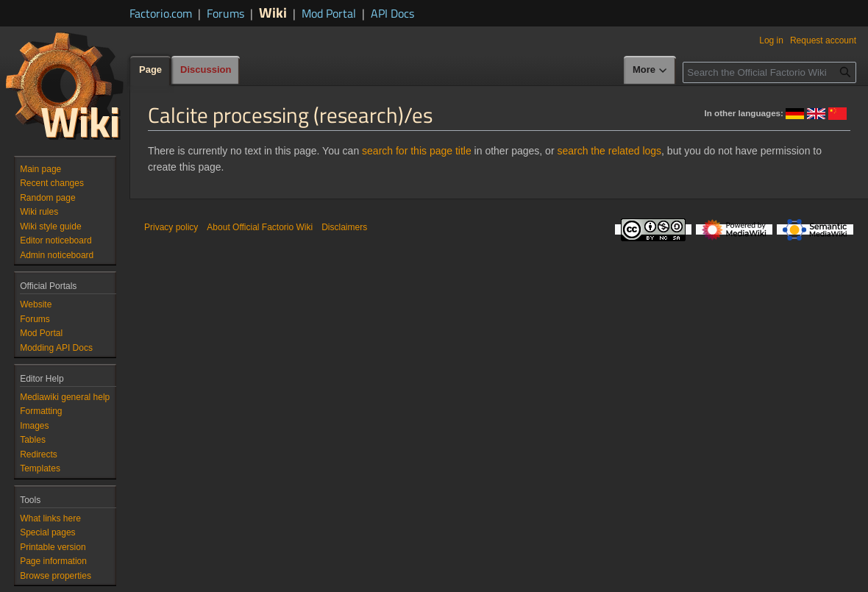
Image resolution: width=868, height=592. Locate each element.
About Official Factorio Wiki (260, 227)
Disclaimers (344, 227)
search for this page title (417, 151)
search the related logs (609, 151)
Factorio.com (161, 13)
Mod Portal (329, 13)
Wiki (273, 12)
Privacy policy (171, 227)
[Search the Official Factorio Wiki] (769, 72)
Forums (225, 13)
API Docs (392, 13)
